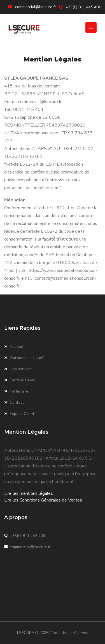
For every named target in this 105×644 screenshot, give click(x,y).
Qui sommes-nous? (24, 358)
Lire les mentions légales (29, 493)
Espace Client (19, 414)
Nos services (18, 369)
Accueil (14, 347)
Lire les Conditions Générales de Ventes (43, 500)
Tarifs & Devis (19, 380)
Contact (14, 403)
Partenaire (16, 391)
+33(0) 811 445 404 (25, 536)
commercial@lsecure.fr (36, 7)
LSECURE (25, 633)
